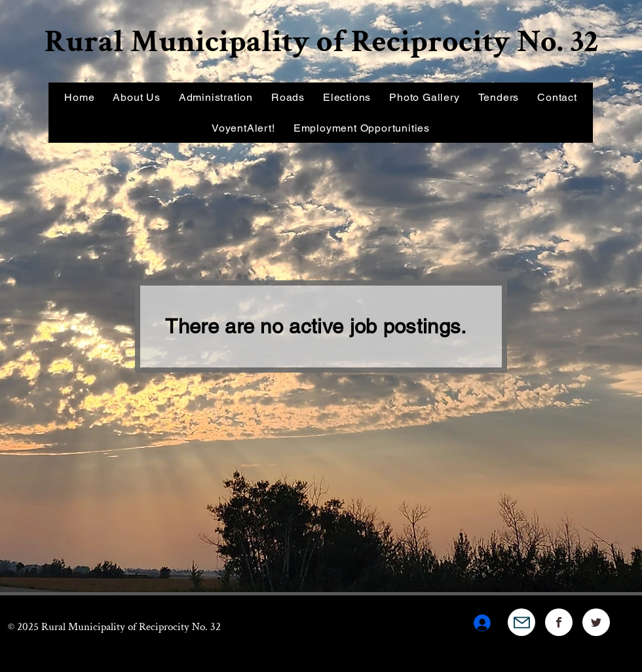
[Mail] (521, 622)
